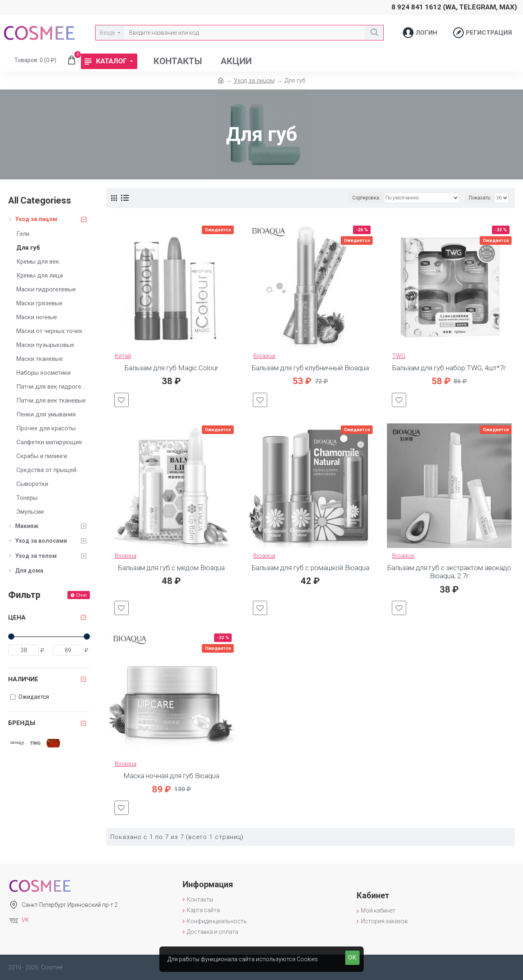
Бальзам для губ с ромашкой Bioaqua (311, 568)
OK (352, 958)
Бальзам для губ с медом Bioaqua (171, 568)
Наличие (23, 679)
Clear (82, 595)
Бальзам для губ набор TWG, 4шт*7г (449, 368)
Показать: (480, 198)
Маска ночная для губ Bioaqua (171, 776)
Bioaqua (264, 356)
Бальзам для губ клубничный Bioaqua (310, 368)
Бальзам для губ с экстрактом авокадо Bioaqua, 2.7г (449, 572)
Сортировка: (366, 198)
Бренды (22, 723)
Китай (123, 356)
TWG (399, 356)
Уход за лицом (254, 81)
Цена (17, 618)
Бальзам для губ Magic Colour (171, 368)
